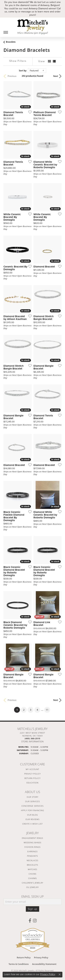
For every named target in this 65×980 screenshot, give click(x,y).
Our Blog (32, 815)
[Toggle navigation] (6, 32)
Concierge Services (33, 806)
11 (47, 710)
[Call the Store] (32, 738)
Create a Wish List (32, 824)
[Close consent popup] (60, 974)
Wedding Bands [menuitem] (33, 842)
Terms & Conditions (19, 964)
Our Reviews (32, 819)
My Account (33, 769)
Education (32, 783)
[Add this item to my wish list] (29, 112)
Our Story (32, 797)
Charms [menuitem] (32, 878)
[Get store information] (32, 742)
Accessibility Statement (44, 964)
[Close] (61, 9)
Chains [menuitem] (32, 874)
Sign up (32, 909)
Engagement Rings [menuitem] (32, 838)
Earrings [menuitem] (32, 851)
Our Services (32, 801)
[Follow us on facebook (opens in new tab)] (30, 921)
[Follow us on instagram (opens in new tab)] (35, 921)
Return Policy (32, 778)
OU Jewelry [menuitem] (33, 887)
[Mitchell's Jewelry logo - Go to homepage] (33, 27)
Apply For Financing (32, 810)
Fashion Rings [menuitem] (32, 847)
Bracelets (11, 42)
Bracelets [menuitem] (32, 865)
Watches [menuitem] (32, 869)
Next (56, 76)
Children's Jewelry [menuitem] (33, 883)
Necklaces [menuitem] (32, 860)
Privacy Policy (32, 774)
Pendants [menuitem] (32, 856)
